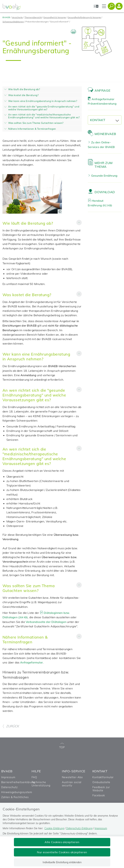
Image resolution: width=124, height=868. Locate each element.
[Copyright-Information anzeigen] (60, 211)
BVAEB (6, 17)
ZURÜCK (11, 726)
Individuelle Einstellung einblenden (62, 862)
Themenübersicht (33, 17)
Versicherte (17, 17)
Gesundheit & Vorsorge (55, 17)
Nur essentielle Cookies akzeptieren (62, 852)
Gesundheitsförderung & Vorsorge (84, 17)
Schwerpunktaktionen (13, 22)
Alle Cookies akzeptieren (62, 842)
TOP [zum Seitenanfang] (62, 746)
